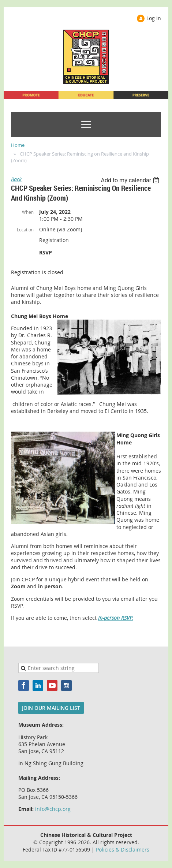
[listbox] (131, 180)
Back (16, 179)
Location (25, 230)
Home (18, 145)
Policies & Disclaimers (123, 850)
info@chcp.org (53, 809)
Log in (154, 18)
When (28, 212)
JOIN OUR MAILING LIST (51, 708)
